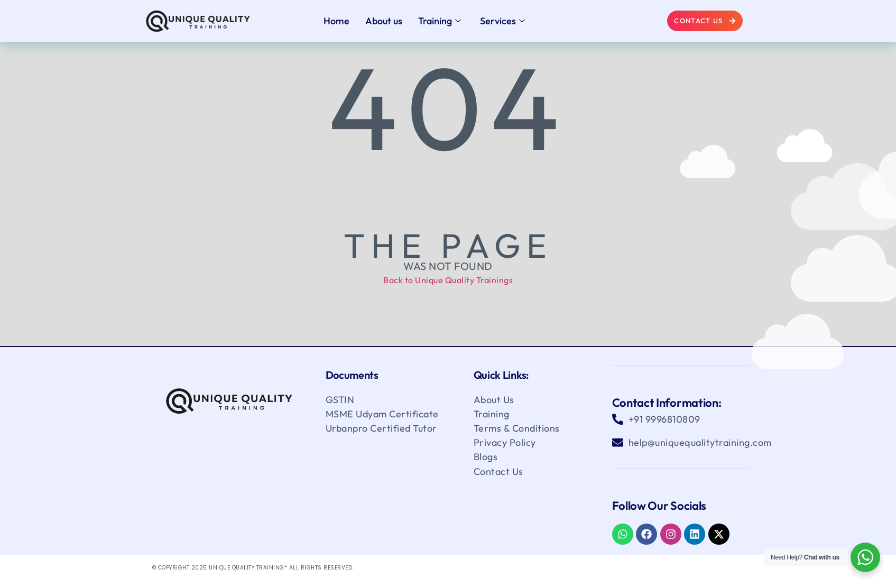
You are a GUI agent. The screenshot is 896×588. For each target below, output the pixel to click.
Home (336, 21)
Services (502, 21)
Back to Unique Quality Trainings (448, 280)
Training (440, 21)
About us (384, 21)
